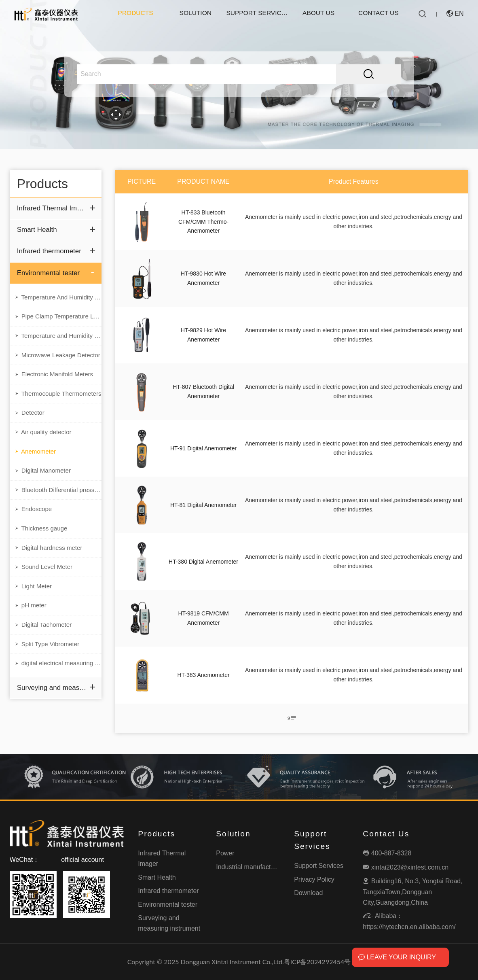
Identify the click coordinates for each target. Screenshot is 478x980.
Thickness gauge (42, 541)
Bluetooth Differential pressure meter (58, 501)
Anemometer (36, 461)
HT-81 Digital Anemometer (203, 505)
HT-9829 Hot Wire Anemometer (203, 335)
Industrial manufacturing (251, 867)
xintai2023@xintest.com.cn (406, 867)
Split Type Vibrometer (49, 662)
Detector (30, 420)
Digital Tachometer (45, 642)
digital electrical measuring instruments (58, 682)
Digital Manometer (44, 481)
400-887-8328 (387, 853)
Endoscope (34, 521)
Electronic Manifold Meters (56, 380)
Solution (195, 14)
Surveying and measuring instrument (52, 707)
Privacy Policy (314, 879)
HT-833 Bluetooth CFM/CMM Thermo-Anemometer (203, 222)
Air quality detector (44, 441)
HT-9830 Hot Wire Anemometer (203, 278)
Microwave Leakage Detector (58, 360)
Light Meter (34, 602)
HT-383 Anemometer (203, 675)
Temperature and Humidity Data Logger (58, 340)
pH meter (31, 622)
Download (308, 893)
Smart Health (38, 231)
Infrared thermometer (51, 252)
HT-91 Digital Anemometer (203, 448)
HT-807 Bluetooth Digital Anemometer (203, 391)
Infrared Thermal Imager (52, 208)
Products (135, 14)
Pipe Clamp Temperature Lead (58, 320)
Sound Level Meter (45, 582)
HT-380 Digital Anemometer (203, 562)
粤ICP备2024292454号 (317, 962)
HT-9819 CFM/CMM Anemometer (203, 618)
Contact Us (379, 14)
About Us (319, 14)
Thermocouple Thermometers (58, 401)
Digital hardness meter (50, 562)
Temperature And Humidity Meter (58, 300)
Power (225, 853)
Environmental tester (50, 274)
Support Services (257, 14)
